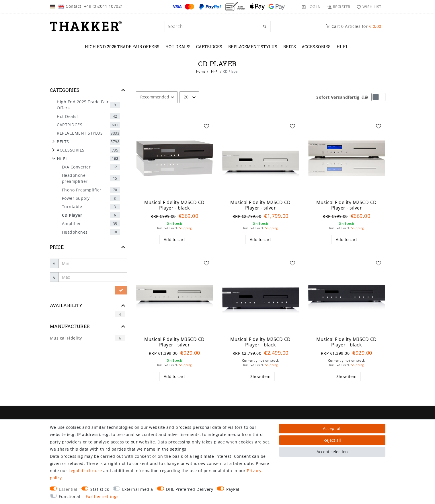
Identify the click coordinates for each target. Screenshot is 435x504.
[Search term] (218, 26)
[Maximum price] (93, 277)
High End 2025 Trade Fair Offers (122, 47)
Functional (70, 496)
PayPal (233, 489)
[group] (175, 158)
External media (138, 489)
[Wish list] (368, 7)
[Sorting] (157, 97)
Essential (68, 489)
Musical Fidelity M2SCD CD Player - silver (261, 205)
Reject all (332, 440)
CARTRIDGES (209, 47)
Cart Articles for (354, 26)
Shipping (186, 228)
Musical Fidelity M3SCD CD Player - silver (174, 342)
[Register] (339, 7)
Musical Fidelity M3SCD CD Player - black (347, 342)
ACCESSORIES (316, 47)
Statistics (100, 489)
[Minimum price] (93, 263)
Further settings (102, 496)
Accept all (332, 428)
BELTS (290, 47)
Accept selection (332, 452)
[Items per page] (189, 97)
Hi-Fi (342, 47)
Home (201, 71)
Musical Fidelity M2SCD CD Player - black (174, 205)
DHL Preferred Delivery (190, 489)
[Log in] (311, 7)
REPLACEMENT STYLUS (253, 47)
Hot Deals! (178, 47)
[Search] (265, 27)
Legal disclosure (85, 471)
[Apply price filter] (121, 290)
